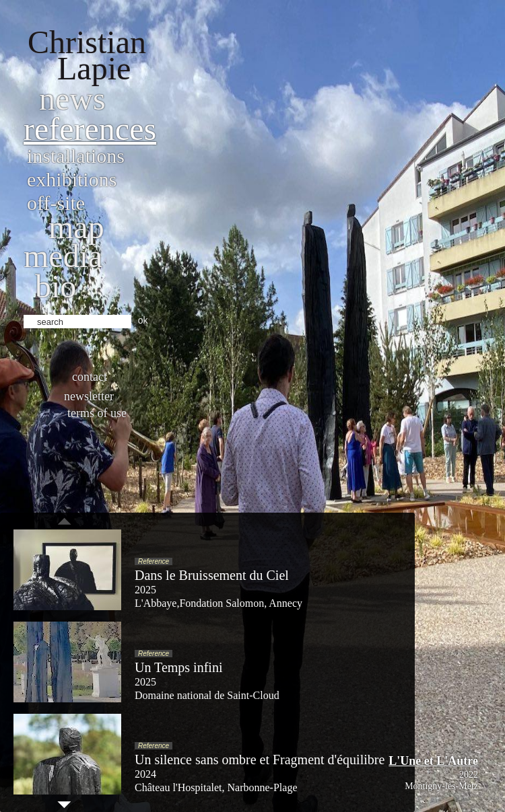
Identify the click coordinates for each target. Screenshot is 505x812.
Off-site (56, 203)
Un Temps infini (178, 667)
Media (63, 256)
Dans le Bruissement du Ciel (212, 575)
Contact (90, 377)
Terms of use (97, 413)
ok (143, 320)
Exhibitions (72, 179)
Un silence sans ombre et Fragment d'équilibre (260, 760)
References (90, 129)
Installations (76, 156)
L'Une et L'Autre (433, 761)
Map (76, 227)
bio (56, 286)
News (72, 99)
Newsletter (89, 396)
